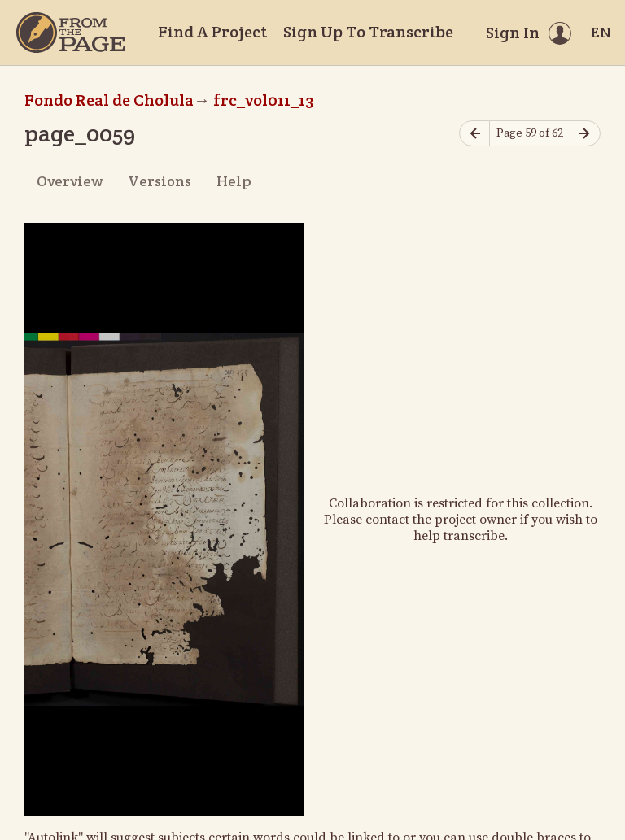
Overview (70, 181)
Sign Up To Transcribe (368, 32)
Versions (160, 181)
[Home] (71, 33)
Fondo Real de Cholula (109, 100)
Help (234, 181)
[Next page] (585, 134)
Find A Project (212, 32)
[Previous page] (474, 134)
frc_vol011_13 (263, 100)
